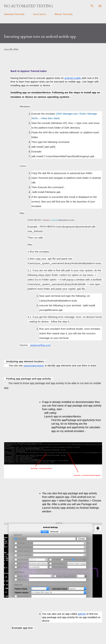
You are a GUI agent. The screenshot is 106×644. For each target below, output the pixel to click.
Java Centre (39, 14)
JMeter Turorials (64, 14)
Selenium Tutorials (14, 14)
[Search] (92, 6)
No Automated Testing (28, 6)
